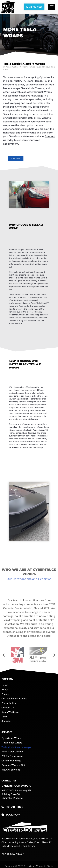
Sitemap (6, 723)
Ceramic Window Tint (13, 767)
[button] (52, 7)
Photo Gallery (9, 705)
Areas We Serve (10, 714)
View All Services (11, 772)
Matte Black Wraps (12, 745)
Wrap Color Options (12, 754)
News (4, 719)
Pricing (5, 696)
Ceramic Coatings (11, 763)
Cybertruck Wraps (11, 740)
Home (5, 687)
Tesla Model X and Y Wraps (16, 749)
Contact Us (8, 710)
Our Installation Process (14, 701)
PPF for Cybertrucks (12, 758)
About (5, 692)
